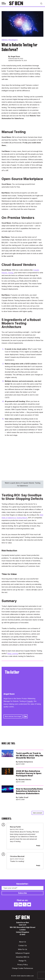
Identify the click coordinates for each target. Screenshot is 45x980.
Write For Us (22, 949)
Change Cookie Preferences (22, 968)
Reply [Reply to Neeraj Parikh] (38, 845)
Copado (30, 701)
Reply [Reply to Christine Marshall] (38, 865)
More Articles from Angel (13, 716)
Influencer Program (23, 953)
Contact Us (23, 945)
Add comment (38, 813)
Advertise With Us (23, 957)
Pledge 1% (22, 961)
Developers (13, 40)
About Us (23, 942)
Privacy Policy (22, 965)
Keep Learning (13, 653)
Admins (5, 40)
